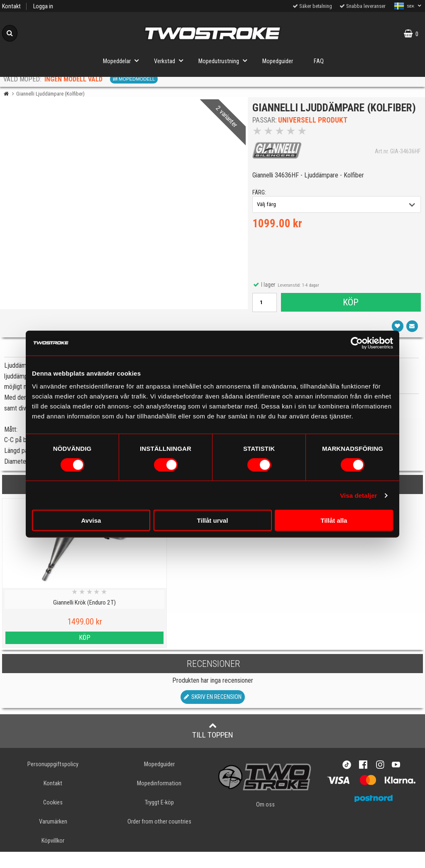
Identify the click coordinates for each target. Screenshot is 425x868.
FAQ (319, 61)
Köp (351, 317)
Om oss (265, 821)
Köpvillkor (53, 857)
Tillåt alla (334, 520)
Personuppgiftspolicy (53, 781)
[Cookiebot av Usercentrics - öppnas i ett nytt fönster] (357, 343)
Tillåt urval (213, 520)
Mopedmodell (134, 79)
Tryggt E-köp (159, 819)
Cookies (53, 819)
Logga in (43, 6)
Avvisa (91, 520)
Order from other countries (159, 838)
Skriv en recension (213, 713)
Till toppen (213, 747)
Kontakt (11, 6)
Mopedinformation (159, 800)
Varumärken (53, 838)
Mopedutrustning (225, 60)
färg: (261, 207)
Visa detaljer (358, 495)
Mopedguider (278, 61)
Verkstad (171, 60)
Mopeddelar (123, 60)
